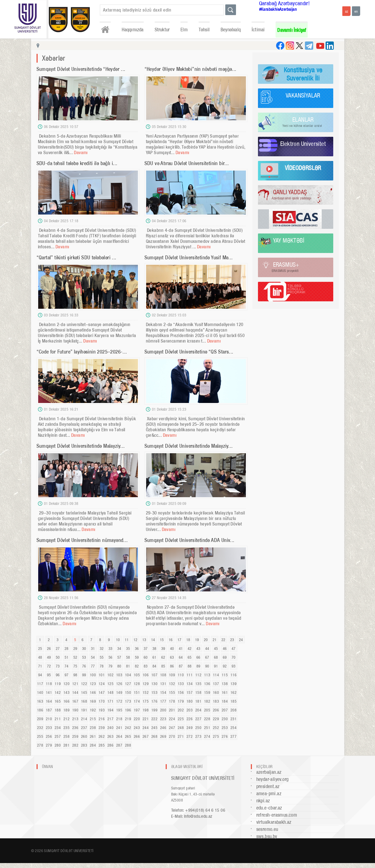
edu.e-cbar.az (269, 808)
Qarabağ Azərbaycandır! (284, 3)
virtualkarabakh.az (274, 822)
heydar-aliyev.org (273, 779)
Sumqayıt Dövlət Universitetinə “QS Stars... (189, 352)
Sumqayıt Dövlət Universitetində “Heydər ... (81, 69)
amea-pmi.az (269, 793)
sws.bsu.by (267, 836)
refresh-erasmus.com (277, 815)
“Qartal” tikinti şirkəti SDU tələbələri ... (77, 258)
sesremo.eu (267, 829)
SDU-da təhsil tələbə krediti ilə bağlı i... (77, 163)
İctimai (258, 30)
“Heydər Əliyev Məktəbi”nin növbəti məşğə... (191, 69)
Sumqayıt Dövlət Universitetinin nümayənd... (82, 540)
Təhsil (204, 30)
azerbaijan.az (269, 772)
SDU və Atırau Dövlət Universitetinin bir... (187, 163)
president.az (268, 786)
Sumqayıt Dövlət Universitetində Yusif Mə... (189, 258)
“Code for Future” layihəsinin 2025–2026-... (82, 352)
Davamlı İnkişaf (292, 30)
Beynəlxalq (231, 30)
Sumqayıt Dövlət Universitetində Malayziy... (81, 446)
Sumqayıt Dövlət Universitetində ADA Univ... (190, 540)
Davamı (81, 152)
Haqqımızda (133, 30)
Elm (184, 30)
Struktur (162, 30)
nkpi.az (263, 801)
